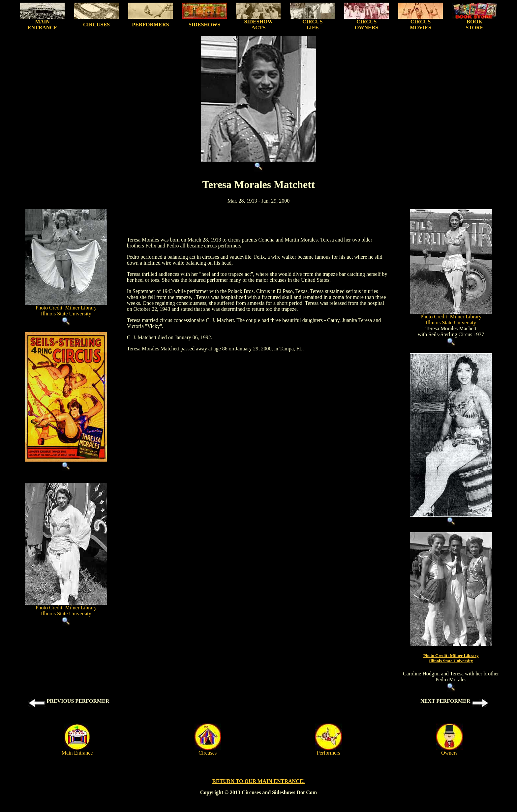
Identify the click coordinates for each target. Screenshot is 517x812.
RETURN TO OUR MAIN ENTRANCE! (258, 781)
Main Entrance (77, 753)
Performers (329, 753)
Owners (449, 753)
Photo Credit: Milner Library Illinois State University (66, 311)
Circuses (208, 753)
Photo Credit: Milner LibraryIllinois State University (451, 658)
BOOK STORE (474, 25)
